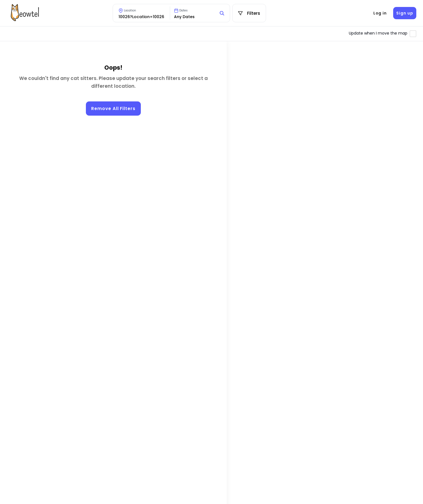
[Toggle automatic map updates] (413, 34)
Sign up (405, 13)
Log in (380, 13)
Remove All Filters (113, 109)
